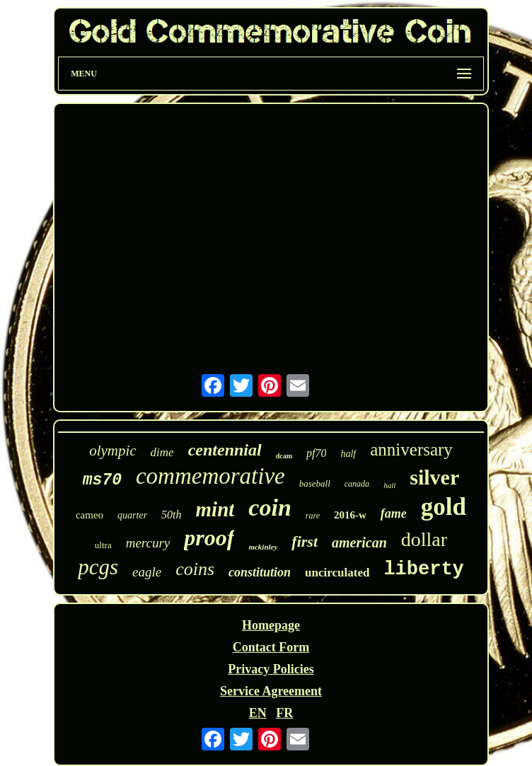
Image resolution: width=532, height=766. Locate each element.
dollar (424, 539)
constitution (260, 572)
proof (209, 538)
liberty (423, 569)
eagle (147, 572)
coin (270, 507)
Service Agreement (271, 691)
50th (171, 515)
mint (215, 509)
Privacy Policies (271, 669)
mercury (148, 543)
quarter (132, 515)
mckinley (263, 547)
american (359, 542)
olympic (112, 451)
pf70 (316, 453)
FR (284, 713)
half (348, 454)
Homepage (271, 625)
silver (434, 477)
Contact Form (271, 647)
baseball (315, 483)
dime (162, 452)
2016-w (350, 515)
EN (258, 713)
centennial (225, 450)
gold (444, 507)
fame (394, 513)
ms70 (102, 480)
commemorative (210, 476)
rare (313, 516)
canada (357, 484)
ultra (103, 545)
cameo (89, 515)
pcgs (98, 567)
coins (195, 569)
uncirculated (337, 573)
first (305, 541)
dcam (284, 456)
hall (389, 485)
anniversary (411, 449)
